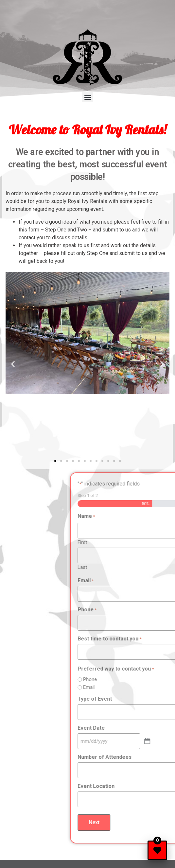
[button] (87, 97)
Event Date (131, 728)
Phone (127, 610)
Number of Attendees (145, 757)
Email (126, 581)
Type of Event (135, 699)
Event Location (136, 786)
